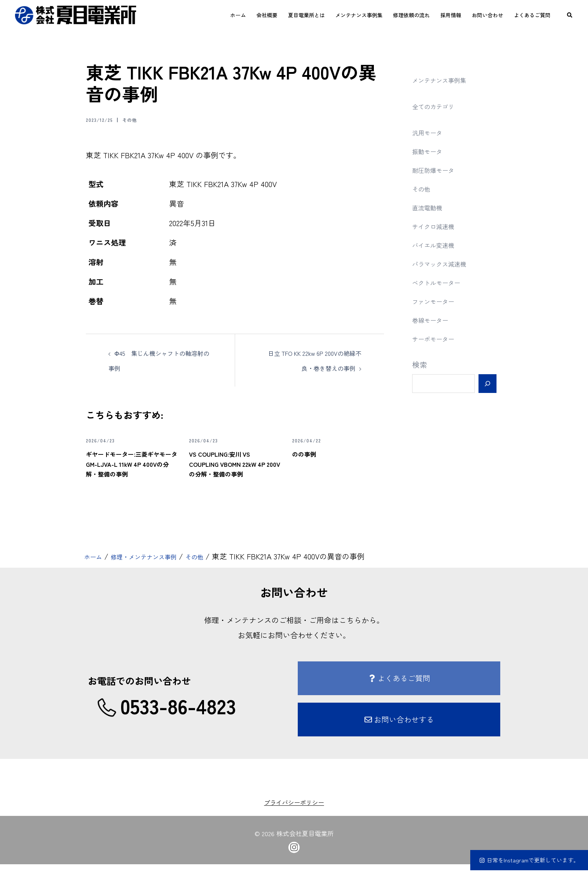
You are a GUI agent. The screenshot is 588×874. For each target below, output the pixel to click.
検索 (420, 365)
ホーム (238, 15)
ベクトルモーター (442, 282)
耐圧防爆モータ (438, 170)
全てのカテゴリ (438, 106)
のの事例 (309, 453)
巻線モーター (435, 320)
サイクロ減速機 (438, 226)
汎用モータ (431, 132)
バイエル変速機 (438, 245)
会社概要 (267, 15)
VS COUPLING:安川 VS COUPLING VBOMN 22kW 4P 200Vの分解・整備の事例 (235, 468)
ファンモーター (438, 301)
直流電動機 (431, 207)
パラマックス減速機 (446, 263)
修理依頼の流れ (411, 15)
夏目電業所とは (306, 15)
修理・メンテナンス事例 (156, 566)
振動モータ (431, 151)
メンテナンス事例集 (359, 15)
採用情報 (451, 15)
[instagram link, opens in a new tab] (294, 856)
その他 (139, 119)
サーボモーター (438, 338)
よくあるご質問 (532, 15)
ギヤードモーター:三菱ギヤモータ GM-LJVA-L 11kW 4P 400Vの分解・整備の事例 (131, 468)
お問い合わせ (487, 15)
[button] (570, 15)
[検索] (487, 384)
